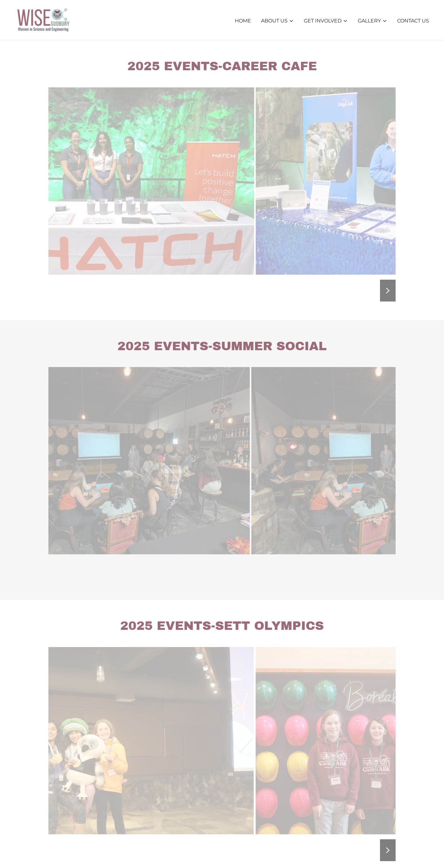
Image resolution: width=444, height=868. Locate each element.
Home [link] (243, 21)
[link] (42, 20)
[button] (277, 21)
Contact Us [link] (413, 21)
